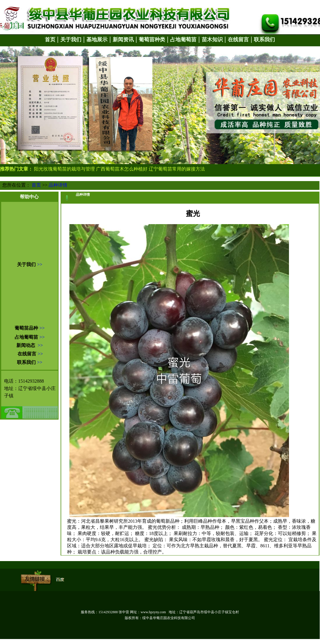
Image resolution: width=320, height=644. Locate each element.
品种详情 (58, 185)
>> (40, 264)
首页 (36, 185)
